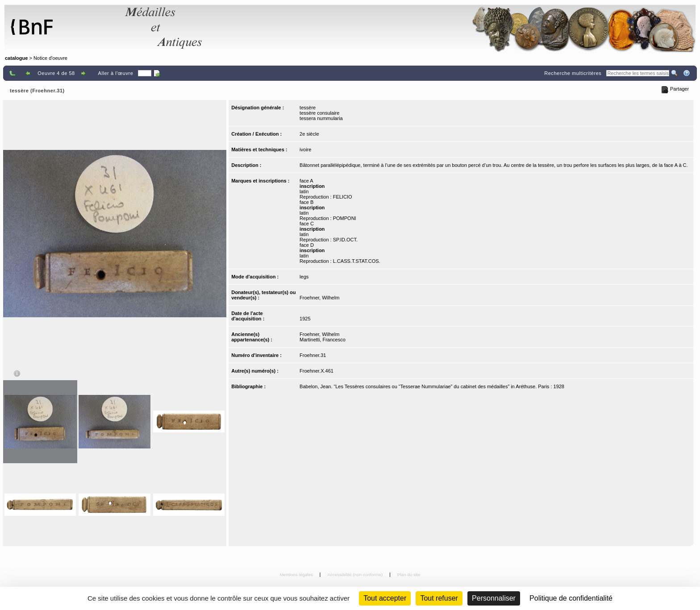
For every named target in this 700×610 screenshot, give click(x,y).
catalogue (16, 58)
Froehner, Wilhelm (319, 298)
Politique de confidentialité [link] (571, 598)
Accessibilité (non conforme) (356, 575)
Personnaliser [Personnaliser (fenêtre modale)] (494, 598)
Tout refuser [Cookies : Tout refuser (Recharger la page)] (439, 598)
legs (304, 277)
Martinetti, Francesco (323, 340)
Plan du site (409, 575)
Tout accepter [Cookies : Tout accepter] (385, 598)
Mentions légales (297, 575)
